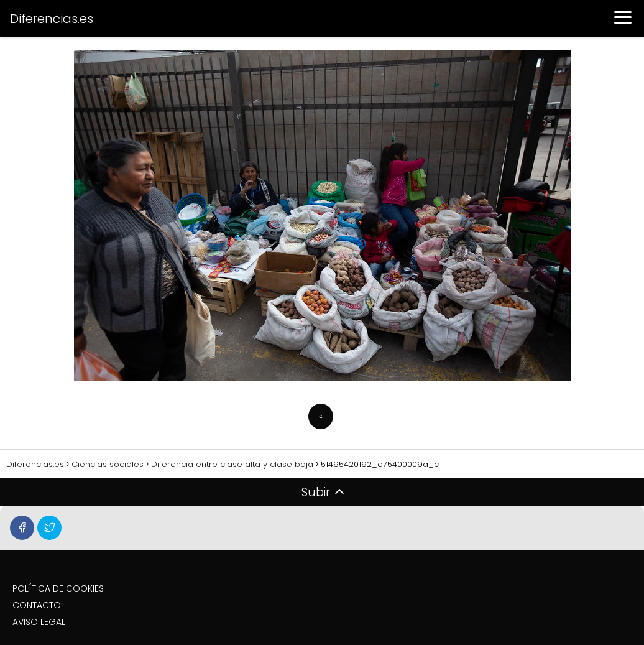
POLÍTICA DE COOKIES (58, 588)
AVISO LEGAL (39, 622)
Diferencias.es (52, 19)
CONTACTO (37, 605)
